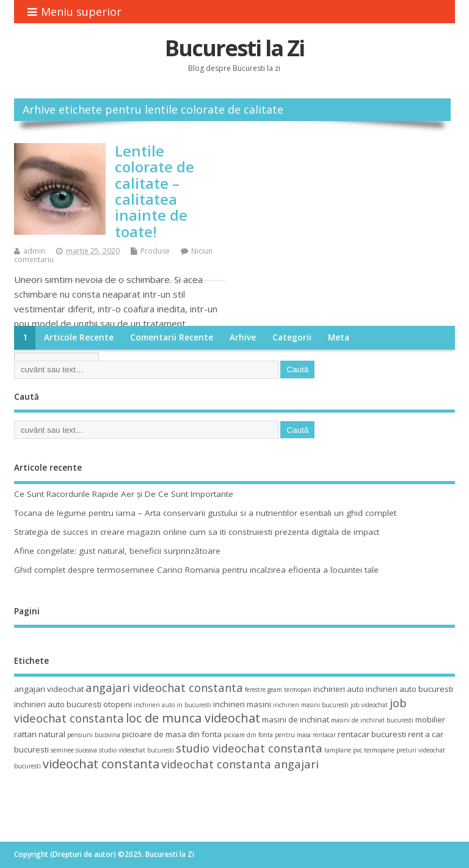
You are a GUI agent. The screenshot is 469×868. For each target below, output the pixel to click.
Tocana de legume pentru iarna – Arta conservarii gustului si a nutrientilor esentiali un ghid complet (205, 513)
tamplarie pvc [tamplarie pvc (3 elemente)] (343, 750)
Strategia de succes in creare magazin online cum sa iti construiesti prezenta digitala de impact (197, 532)
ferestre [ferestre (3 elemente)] (255, 690)
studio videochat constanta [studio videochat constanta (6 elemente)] (249, 748)
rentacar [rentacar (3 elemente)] (324, 735)
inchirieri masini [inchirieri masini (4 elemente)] (242, 704)
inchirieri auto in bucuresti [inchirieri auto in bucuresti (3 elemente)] (173, 705)
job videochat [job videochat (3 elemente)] (369, 705)
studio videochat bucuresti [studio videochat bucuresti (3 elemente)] (136, 750)
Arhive (243, 337)
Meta (339, 337)
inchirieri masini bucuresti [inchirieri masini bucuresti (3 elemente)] (311, 705)
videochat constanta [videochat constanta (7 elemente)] (101, 764)
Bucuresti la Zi (234, 48)
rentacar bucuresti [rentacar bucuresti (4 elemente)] (372, 734)
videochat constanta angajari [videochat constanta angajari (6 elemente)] (240, 764)
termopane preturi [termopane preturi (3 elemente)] (390, 750)
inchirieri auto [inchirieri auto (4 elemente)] (339, 689)
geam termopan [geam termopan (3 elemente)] (289, 690)
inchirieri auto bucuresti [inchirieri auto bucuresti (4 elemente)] (409, 689)
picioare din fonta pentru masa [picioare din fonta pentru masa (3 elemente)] (267, 735)
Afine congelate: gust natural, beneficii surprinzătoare (117, 551)
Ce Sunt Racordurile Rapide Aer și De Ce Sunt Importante (124, 494)
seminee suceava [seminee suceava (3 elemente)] (74, 750)
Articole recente (79, 337)
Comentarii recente (172, 337)
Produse (155, 251)
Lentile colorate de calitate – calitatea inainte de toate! (155, 191)
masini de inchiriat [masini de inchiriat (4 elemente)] (296, 719)
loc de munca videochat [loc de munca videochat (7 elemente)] (193, 718)
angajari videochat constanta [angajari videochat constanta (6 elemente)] (164, 687)
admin (34, 251)
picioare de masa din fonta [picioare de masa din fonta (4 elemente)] (172, 734)
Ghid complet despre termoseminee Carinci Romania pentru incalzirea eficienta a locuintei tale (196, 570)
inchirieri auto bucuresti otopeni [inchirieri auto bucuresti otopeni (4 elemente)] (73, 704)
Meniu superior (75, 12)
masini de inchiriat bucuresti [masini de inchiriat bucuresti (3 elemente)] (372, 720)
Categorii (292, 337)
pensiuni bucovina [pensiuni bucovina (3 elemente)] (94, 735)
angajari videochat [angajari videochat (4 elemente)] (49, 689)
